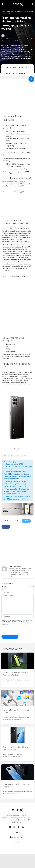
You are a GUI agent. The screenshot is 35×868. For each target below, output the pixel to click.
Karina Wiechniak (7, 39)
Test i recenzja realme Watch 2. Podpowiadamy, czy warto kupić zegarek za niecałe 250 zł (16, 491)
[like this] (32, 39)
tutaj (7, 624)
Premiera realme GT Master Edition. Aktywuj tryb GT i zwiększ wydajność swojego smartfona (16, 484)
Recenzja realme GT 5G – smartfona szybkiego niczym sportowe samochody (18, 466)
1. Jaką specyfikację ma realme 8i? (16, 67)
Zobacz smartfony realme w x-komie (14, 456)
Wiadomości (9, 11)
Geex (3, 11)
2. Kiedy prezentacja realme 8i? (15, 73)
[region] (17, 97)
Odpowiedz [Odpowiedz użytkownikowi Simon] (5, 592)
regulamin (30, 620)
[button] (17, 451)
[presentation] (16, 630)
